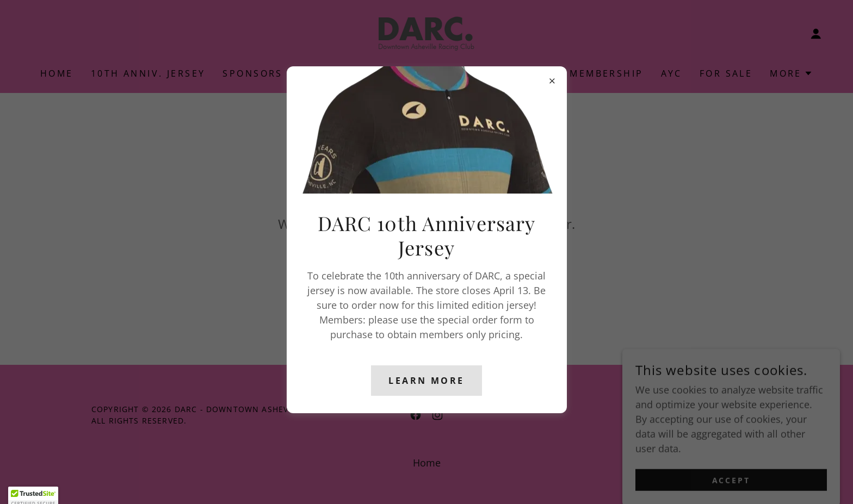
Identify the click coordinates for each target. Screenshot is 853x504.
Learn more (426, 381)
